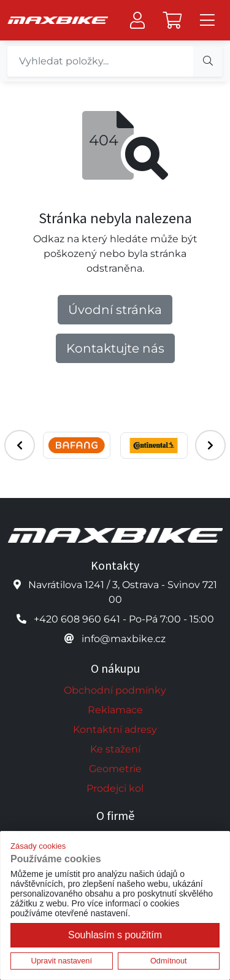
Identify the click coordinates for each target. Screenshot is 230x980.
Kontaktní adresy (115, 729)
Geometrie (115, 769)
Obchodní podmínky (115, 690)
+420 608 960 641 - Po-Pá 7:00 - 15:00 (124, 619)
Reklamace (115, 710)
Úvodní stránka (115, 310)
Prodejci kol (115, 788)
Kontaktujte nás (115, 348)
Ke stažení (115, 749)
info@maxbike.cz (124, 639)
